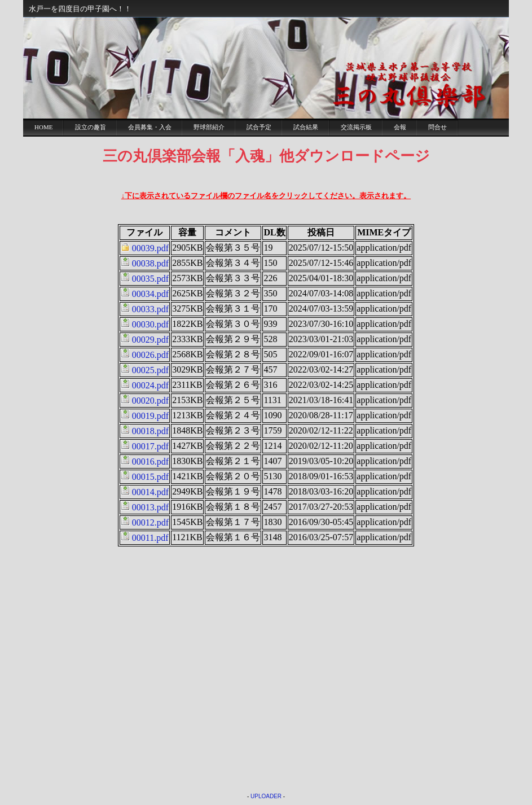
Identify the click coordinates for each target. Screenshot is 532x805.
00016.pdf (150, 461)
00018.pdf (150, 431)
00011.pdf (150, 538)
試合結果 (306, 127)
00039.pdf (150, 248)
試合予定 (259, 127)
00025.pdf (150, 370)
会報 (400, 127)
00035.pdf (150, 279)
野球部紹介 (209, 127)
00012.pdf (150, 522)
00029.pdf (150, 340)
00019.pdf (150, 416)
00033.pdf (150, 309)
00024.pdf (150, 385)
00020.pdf (150, 401)
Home (43, 127)
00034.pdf (150, 294)
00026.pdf (150, 355)
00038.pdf (150, 263)
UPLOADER (266, 796)
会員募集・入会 (150, 127)
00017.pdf (150, 446)
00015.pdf (150, 477)
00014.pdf (150, 492)
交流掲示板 (356, 127)
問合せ (438, 127)
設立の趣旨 (91, 127)
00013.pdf (150, 507)
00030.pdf (150, 324)
